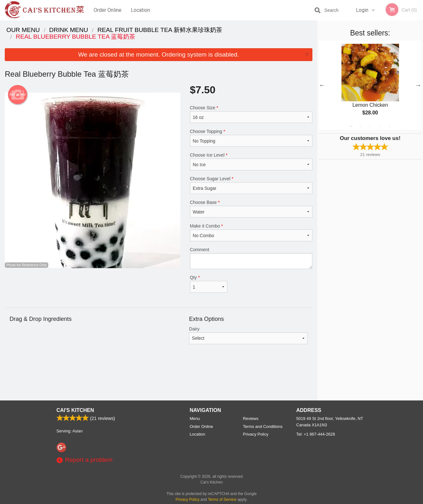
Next (418, 85)
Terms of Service (222, 500)
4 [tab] (380, 126)
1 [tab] (351, 126)
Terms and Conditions (263, 426)
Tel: (316, 434)
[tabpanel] (370, 85)
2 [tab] (361, 126)
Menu (195, 419)
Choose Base (251, 209)
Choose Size (251, 114)
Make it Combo (251, 232)
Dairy (248, 335)
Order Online (108, 10)
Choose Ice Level (251, 161)
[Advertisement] (159, 380)
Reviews (251, 419)
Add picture (18, 95)
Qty (209, 284)
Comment (251, 258)
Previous (322, 85)
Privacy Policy (256, 434)
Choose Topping (251, 138)
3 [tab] (370, 126)
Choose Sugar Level (251, 185)
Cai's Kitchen (75, 410)
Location (140, 10)
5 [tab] (389, 126)
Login (362, 10)
